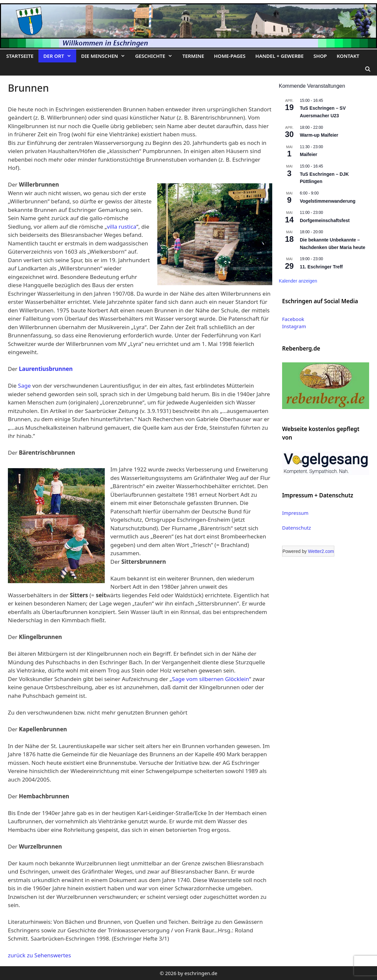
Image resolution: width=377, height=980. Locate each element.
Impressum (295, 513)
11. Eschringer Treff (321, 267)
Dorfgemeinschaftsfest (325, 220)
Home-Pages (230, 56)
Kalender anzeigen (298, 281)
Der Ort (60, 56)
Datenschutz (297, 528)
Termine (193, 56)
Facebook (293, 319)
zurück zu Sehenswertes (39, 955)
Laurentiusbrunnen (46, 369)
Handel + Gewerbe (280, 56)
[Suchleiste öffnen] (368, 69)
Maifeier (309, 154)
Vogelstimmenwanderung (328, 201)
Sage (24, 386)
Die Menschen (106, 56)
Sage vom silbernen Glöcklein (211, 679)
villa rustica (122, 227)
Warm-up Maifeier (319, 135)
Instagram (294, 326)
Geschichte (156, 56)
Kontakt (348, 56)
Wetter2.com (321, 551)
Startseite (20, 56)
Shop (320, 56)
